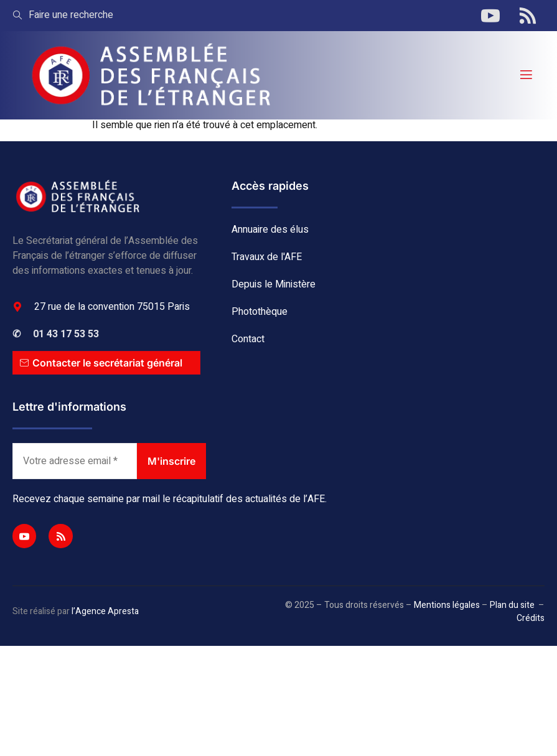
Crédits (531, 618)
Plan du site (512, 605)
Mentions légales (447, 605)
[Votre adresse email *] (75, 461)
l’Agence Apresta (105, 611)
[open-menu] (525, 75)
